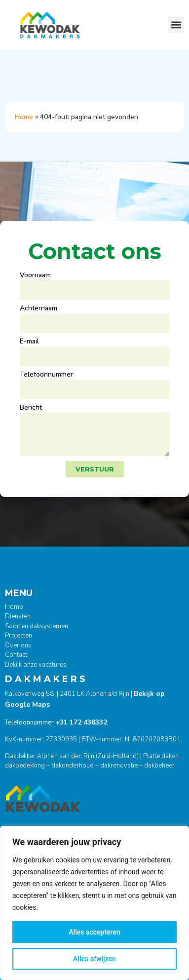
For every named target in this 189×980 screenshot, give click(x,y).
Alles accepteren (94, 932)
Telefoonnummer (46, 375)
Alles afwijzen (94, 959)
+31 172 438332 (81, 722)
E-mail (29, 342)
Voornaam (35, 276)
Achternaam (38, 309)
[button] (176, 25)
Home (24, 117)
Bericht (31, 408)
